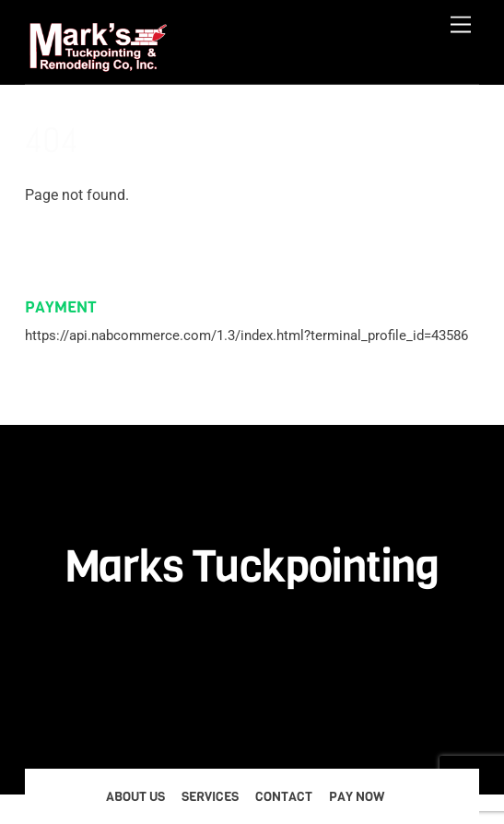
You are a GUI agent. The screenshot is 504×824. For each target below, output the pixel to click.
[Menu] (461, 25)
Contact (284, 797)
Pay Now (357, 797)
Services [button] (210, 797)
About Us (135, 797)
